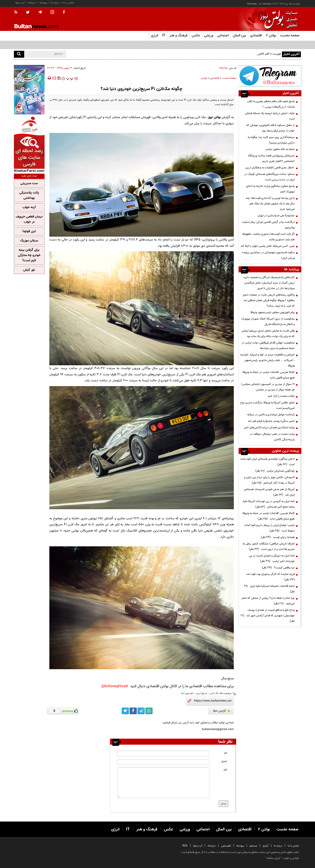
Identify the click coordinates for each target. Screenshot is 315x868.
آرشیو (266, 846)
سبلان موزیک (29, 241)
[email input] (163, 762)
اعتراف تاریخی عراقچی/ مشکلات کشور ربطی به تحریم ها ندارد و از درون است (269, 546)
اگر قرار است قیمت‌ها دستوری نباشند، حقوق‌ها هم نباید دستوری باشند (269, 237)
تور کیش (29, 270)
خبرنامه (32, 3)
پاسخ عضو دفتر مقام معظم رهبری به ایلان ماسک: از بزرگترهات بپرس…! (271, 104)
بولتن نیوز (214, 117)
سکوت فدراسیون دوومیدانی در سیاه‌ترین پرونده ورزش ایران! (268, 255)
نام (226, 753)
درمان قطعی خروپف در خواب (29, 219)
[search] (19, 54)
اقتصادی (215, 78)
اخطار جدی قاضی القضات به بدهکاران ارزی (270, 168)
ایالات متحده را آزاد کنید (281, 396)
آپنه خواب (29, 207)
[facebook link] (133, 711)
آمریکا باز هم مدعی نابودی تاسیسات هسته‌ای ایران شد (269, 492)
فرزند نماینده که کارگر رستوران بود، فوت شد (270, 577)
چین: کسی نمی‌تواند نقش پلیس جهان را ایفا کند (268, 246)
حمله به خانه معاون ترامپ (280, 149)
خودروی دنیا (187, 693)
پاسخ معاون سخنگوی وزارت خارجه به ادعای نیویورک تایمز (270, 189)
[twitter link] (125, 711)
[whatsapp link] (149, 711)
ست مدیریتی (29, 183)
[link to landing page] (277, 19)
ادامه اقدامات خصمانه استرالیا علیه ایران (269, 589)
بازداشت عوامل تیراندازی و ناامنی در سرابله (271, 415)
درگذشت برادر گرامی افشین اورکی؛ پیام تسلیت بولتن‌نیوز (268, 225)
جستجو (253, 846)
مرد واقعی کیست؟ (278, 568)
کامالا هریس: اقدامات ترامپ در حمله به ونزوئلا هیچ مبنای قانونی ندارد (269, 375)
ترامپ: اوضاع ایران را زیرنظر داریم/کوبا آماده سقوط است (269, 528)
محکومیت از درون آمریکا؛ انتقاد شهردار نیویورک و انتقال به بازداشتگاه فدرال (268, 322)
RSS (185, 846)
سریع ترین (202, 693)
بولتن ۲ (271, 36)
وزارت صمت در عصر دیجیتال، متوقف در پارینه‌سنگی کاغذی (272, 437)
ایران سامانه (273, 858)
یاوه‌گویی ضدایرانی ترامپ (275, 471)
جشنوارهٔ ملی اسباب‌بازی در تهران (276, 216)
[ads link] (270, 76)
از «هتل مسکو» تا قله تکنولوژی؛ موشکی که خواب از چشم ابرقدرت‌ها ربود (270, 128)
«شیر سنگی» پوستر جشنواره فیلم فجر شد (271, 421)
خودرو (204, 78)
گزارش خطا (222, 711)
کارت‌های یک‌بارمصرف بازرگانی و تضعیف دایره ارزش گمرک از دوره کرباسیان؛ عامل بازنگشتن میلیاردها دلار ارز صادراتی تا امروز (269, 283)
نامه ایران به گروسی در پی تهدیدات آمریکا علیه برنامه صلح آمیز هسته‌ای (269, 504)
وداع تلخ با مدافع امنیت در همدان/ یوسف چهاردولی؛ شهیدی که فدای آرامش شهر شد (268, 616)
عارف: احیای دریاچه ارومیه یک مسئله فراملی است (270, 116)
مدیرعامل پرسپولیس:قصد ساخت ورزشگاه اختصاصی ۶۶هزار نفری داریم (271, 158)
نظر (225, 770)
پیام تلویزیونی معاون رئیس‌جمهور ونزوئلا (272, 312)
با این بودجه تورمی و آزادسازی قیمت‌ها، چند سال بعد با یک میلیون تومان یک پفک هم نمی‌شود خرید (270, 204)
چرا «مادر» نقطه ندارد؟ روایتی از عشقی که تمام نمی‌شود (268, 601)
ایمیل (224, 761)
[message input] (163, 783)
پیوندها (43, 3)
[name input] (163, 754)
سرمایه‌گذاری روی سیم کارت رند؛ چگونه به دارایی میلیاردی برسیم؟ (271, 140)
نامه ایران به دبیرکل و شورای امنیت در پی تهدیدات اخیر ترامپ (272, 558)
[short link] (213, 701)
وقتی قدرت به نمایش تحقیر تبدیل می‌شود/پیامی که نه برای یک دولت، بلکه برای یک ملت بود (268, 334)
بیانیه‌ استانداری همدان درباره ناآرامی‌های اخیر (269, 428)
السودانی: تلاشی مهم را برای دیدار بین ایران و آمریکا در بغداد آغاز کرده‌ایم (269, 480)
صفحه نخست (290, 36)
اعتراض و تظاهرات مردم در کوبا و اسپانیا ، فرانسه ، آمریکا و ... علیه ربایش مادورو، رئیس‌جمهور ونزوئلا (267, 360)
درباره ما (55, 3)
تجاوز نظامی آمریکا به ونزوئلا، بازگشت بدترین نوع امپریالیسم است (267, 405)
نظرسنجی (226, 846)
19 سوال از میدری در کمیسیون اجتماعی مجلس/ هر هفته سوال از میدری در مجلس (268, 387)
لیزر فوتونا (29, 231)
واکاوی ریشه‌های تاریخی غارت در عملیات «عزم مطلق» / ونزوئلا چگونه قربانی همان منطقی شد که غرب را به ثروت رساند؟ (269, 300)
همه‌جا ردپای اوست (278, 537)
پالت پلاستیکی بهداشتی (29, 195)
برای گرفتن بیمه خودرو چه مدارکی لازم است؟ (29, 255)
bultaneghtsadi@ (115, 686)
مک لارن (214, 693)
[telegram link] (141, 711)
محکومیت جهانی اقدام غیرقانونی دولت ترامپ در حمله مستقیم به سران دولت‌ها (268, 345)
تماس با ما (68, 3)
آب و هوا (20, 3)
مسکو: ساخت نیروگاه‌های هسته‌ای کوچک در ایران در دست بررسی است (269, 177)
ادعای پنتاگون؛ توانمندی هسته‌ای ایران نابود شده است (268, 462)
